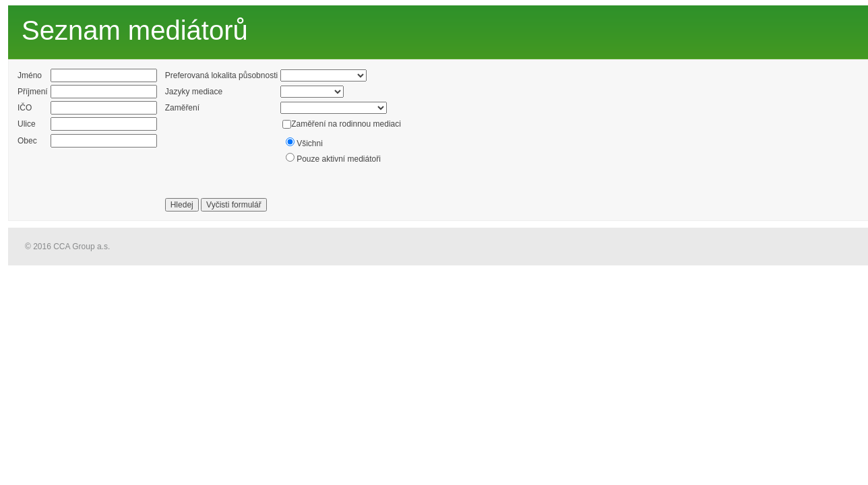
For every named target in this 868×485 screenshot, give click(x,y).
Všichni (310, 143)
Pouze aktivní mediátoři (339, 159)
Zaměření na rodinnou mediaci (346, 124)
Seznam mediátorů (135, 30)
